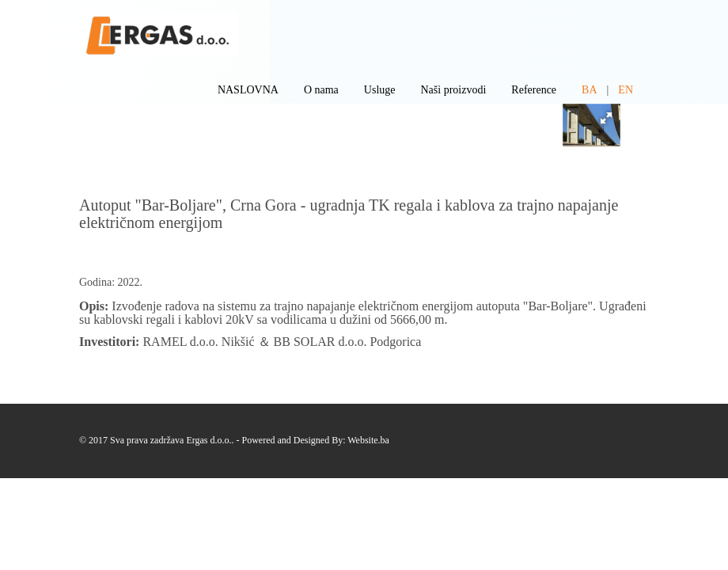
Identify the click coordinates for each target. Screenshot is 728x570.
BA (589, 90)
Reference (534, 90)
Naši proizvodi (454, 90)
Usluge (380, 90)
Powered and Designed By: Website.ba (316, 440)
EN (626, 90)
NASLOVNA (248, 90)
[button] (606, 118)
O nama (321, 90)
